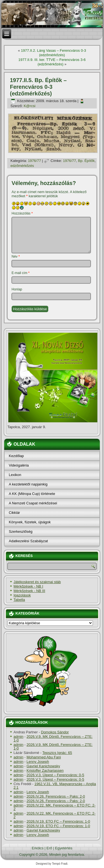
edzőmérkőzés (22, 166)
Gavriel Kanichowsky (43, 766)
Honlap (17, 289)
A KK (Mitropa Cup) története (32, 494)
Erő (49, 848)
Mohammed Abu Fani (44, 757)
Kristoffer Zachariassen (45, 770)
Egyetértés (64, 848)
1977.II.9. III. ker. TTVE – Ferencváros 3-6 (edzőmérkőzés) (52, 62)
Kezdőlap (16, 456)
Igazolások (22, 595)
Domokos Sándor (55, 732)
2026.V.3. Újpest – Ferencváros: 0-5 (55, 775)
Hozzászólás (22, 213)
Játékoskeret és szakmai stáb (37, 582)
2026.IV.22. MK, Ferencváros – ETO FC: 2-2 (55, 807)
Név (16, 257)
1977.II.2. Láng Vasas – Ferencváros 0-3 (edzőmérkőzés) (54, 53)
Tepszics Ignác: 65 (57, 753)
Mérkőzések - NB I (28, 586)
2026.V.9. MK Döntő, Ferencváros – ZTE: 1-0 (53, 738)
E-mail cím (21, 273)
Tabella (19, 600)
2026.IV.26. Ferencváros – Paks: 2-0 (56, 796)
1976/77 (35, 161)
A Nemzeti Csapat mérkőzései (33, 503)
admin (18, 737)
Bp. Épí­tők (86, 161)
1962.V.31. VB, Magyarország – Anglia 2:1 (55, 786)
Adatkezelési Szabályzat (28, 541)
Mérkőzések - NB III (29, 591)
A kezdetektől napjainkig (28, 484)
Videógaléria (19, 465)
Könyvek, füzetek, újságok (30, 522)
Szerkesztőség (21, 532)
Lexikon (15, 475)
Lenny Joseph (38, 762)
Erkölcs (38, 848)
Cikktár (14, 513)
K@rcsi (29, 106)
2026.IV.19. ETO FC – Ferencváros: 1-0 (58, 821)
